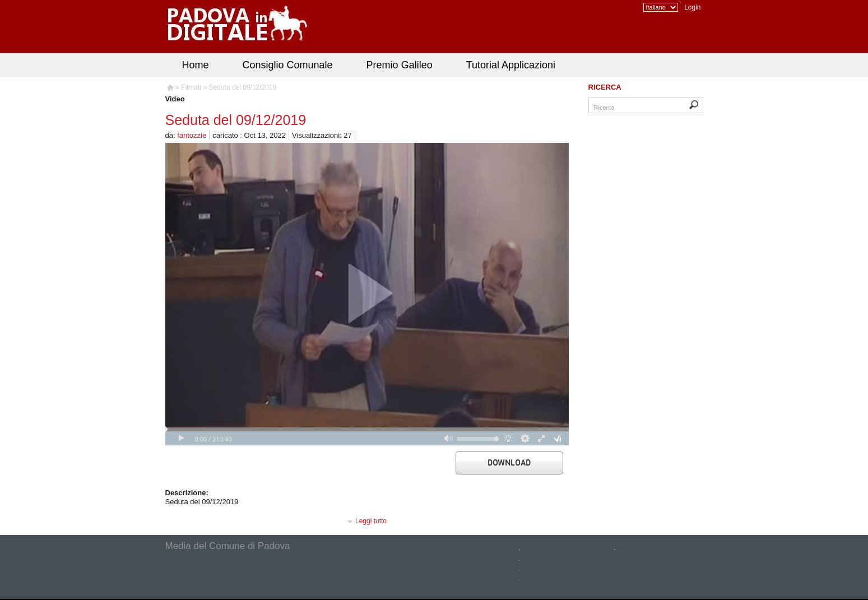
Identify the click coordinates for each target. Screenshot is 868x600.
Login (692, 7)
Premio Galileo (400, 65)
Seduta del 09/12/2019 (243, 87)
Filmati (191, 87)
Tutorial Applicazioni (511, 65)
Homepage (170, 89)
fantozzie (192, 135)
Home (196, 65)
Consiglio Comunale (288, 65)
